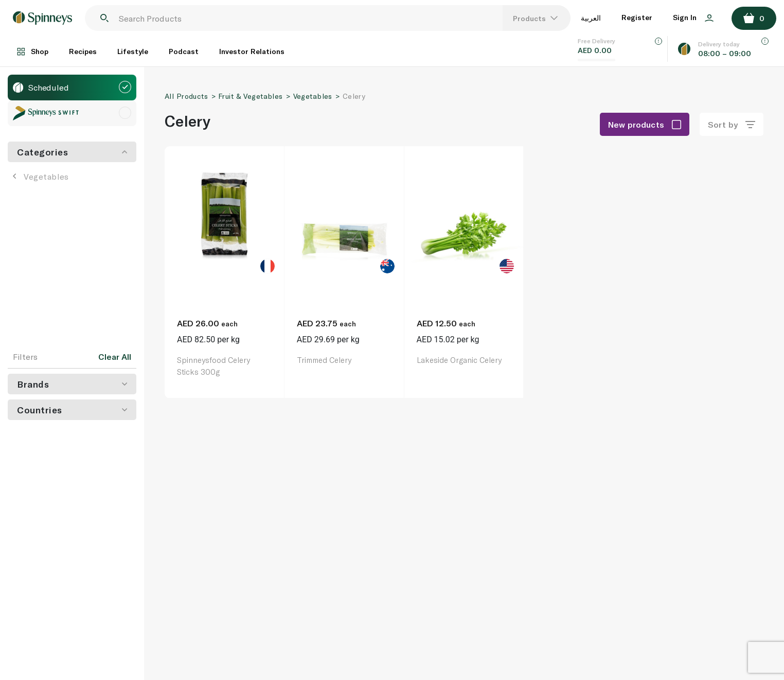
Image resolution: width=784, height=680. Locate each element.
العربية (591, 18)
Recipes (83, 51)
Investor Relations (252, 51)
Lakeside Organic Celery (459, 360)
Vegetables (41, 176)
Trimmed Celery (324, 360)
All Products (186, 96)
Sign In (693, 17)
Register (637, 17)
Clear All (115, 357)
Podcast (184, 51)
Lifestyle (133, 51)
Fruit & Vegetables (251, 96)
